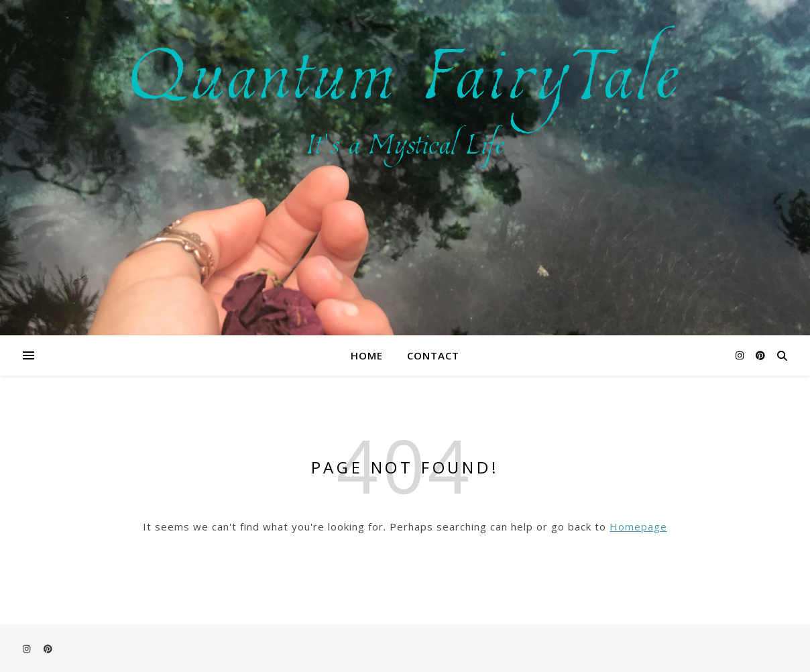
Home (367, 355)
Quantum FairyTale (405, 67)
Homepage (638, 526)
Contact (433, 355)
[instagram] (741, 355)
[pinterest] (760, 355)
